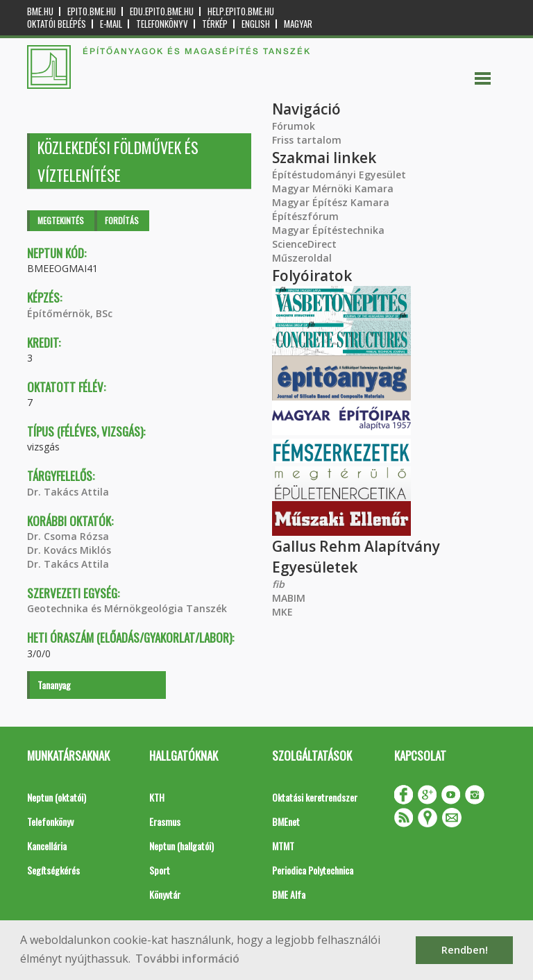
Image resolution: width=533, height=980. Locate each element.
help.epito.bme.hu (241, 11)
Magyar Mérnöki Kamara (333, 188)
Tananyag (54, 685)
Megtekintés (61, 220)
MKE (282, 612)
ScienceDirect (304, 244)
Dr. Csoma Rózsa (68, 536)
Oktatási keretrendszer (315, 797)
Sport (160, 870)
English (256, 24)
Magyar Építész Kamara (331, 202)
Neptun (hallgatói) (181, 846)
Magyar (298, 24)
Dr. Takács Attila (68, 492)
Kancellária (47, 846)
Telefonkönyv (162, 24)
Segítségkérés (53, 870)
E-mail (111, 24)
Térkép (215, 24)
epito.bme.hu (92, 11)
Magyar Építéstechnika (328, 230)
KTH (157, 797)
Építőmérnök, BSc (70, 313)
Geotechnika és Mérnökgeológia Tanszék (127, 608)
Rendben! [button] (465, 950)
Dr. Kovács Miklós (69, 550)
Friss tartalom (307, 140)
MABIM (289, 598)
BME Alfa (289, 894)
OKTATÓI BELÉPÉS (57, 24)
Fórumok (294, 126)
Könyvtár (165, 894)
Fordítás (122, 220)
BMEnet (286, 821)
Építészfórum (305, 216)
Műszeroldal (302, 258)
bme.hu (40, 11)
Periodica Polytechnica (313, 870)
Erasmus (165, 821)
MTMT (283, 846)
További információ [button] (187, 958)
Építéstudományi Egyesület (339, 175)
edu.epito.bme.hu (162, 11)
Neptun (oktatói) (57, 797)
